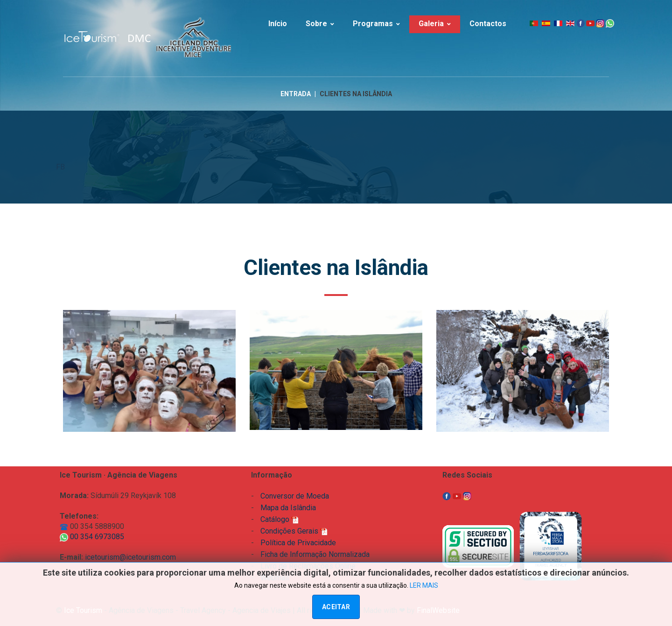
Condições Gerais (294, 531)
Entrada (296, 94)
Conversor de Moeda (295, 496)
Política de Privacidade (298, 543)
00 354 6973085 (92, 537)
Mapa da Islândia (288, 508)
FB (60, 167)
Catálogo (280, 519)
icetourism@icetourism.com (130, 557)
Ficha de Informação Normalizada (315, 554)
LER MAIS (424, 585)
